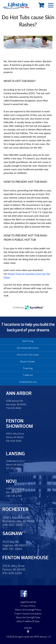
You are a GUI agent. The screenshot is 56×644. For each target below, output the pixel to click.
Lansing (15, 454)
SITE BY (28, 630)
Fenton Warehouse (25, 558)
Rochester (15, 509)
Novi (11, 481)
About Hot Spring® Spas (28, 617)
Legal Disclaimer (28, 602)
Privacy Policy (28, 606)
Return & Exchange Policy (28, 610)
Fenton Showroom (19, 424)
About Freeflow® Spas (28, 621)
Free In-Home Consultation (28, 614)
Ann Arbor (19, 393)
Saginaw (12, 533)
